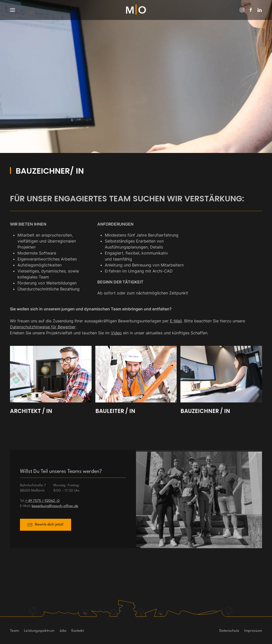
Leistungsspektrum (39, 631)
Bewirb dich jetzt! (46, 525)
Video (116, 333)
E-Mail (176, 321)
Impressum (253, 631)
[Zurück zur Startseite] (136, 10)
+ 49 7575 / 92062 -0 (42, 501)
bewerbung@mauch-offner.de (55, 506)
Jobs (63, 631)
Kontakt (78, 631)
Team (14, 631)
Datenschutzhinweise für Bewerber (43, 327)
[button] (12, 10)
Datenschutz (229, 631)
